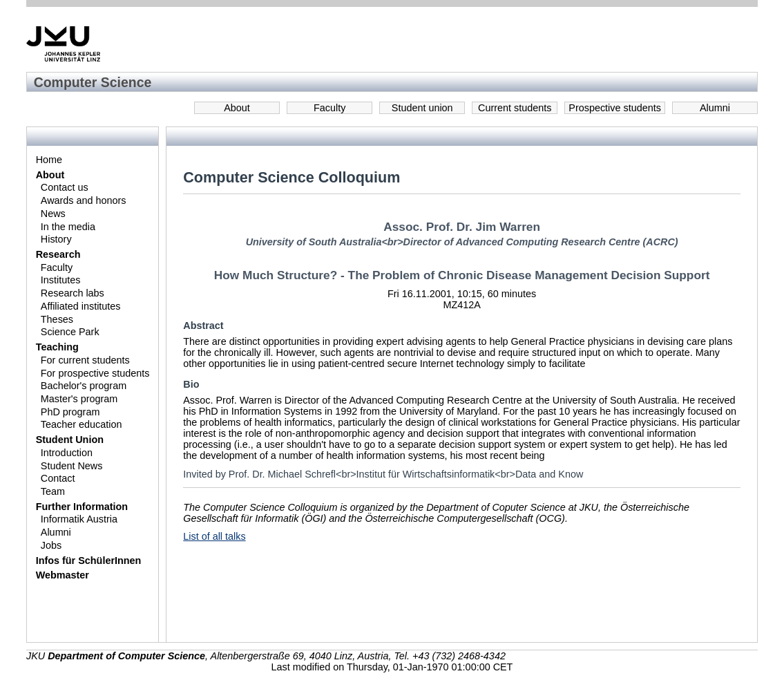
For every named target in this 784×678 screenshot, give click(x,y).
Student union (422, 108)
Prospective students (615, 108)
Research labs (73, 293)
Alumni (715, 108)
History (56, 239)
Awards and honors (84, 200)
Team (53, 491)
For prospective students (95, 373)
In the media (68, 227)
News (53, 214)
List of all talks (214, 536)
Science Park (70, 332)
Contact (58, 478)
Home (49, 160)
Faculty (329, 108)
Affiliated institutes (81, 306)
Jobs (51, 545)
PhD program (70, 412)
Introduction (67, 453)
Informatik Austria (79, 519)
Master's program (79, 399)
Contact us (65, 187)
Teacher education (82, 424)
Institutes (61, 280)
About (237, 108)
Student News (72, 466)
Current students (515, 108)
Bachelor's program (84, 386)
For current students (85, 360)
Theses (57, 319)
